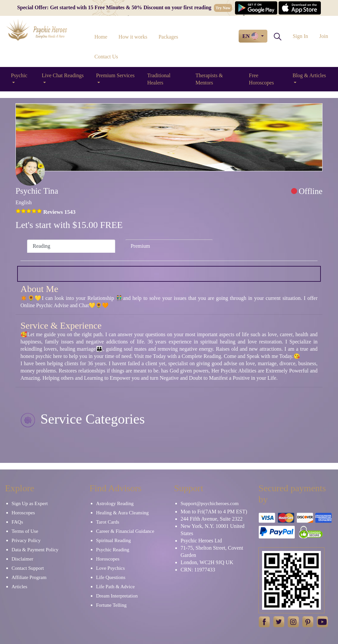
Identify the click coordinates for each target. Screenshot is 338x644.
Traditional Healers (159, 79)
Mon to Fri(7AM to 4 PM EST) (214, 512)
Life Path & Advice (115, 587)
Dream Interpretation (117, 596)
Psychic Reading (113, 550)
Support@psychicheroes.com (210, 503)
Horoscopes (23, 513)
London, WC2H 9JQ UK (207, 562)
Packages (168, 37)
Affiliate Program (29, 577)
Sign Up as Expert (30, 503)
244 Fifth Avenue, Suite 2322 (212, 519)
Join (324, 36)
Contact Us (106, 57)
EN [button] (251, 36)
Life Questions (111, 577)
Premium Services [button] (115, 75)
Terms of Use (25, 531)
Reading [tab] (41, 246)
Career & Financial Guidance (125, 531)
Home (101, 37)
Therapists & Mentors (209, 79)
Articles (19, 587)
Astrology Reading (115, 503)
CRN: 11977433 (198, 570)
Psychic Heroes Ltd (201, 541)
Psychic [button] (19, 75)
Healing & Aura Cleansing (122, 513)
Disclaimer (22, 559)
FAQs (17, 522)
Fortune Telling (111, 605)
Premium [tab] (140, 246)
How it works (133, 37)
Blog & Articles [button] (309, 75)
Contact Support (28, 568)
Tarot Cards (108, 522)
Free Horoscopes (261, 79)
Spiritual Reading (113, 540)
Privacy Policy (26, 540)
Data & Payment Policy (35, 550)
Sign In (301, 36)
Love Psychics (110, 568)
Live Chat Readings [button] (63, 75)
